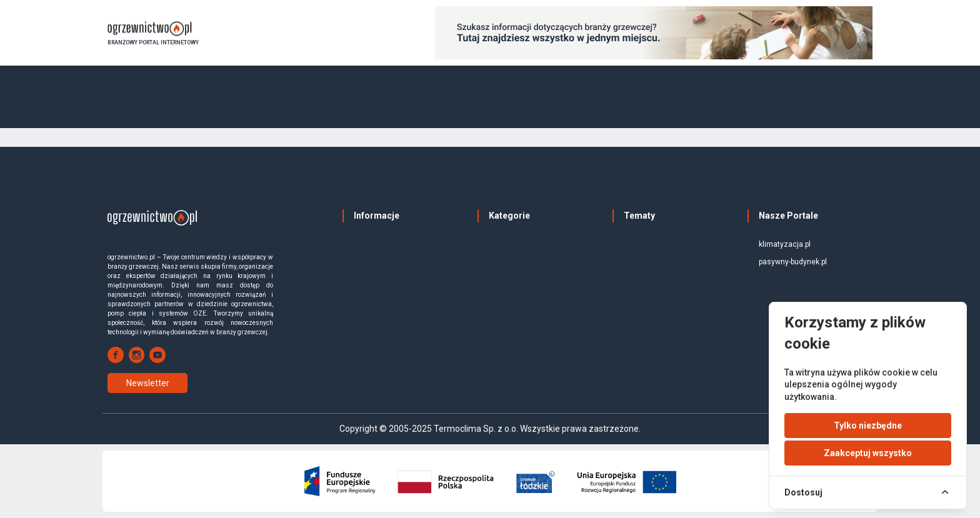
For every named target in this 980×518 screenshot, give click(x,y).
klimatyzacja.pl (785, 244)
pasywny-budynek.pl (793, 262)
